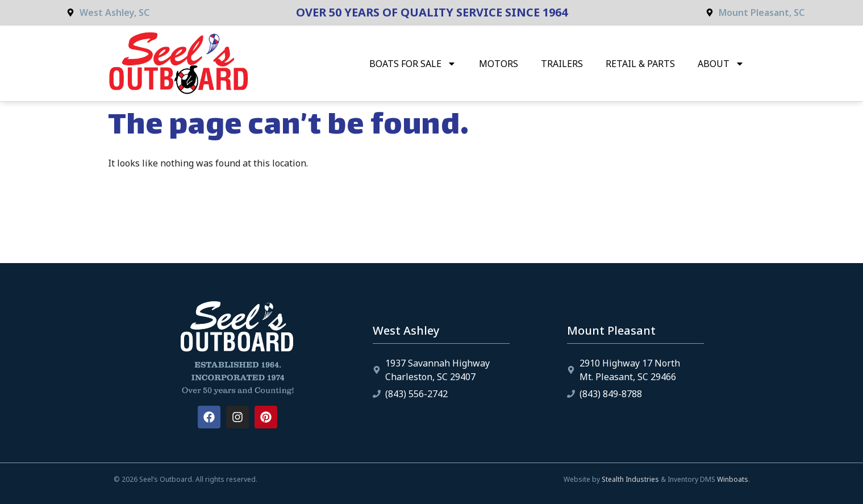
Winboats (733, 479)
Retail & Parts (640, 64)
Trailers (562, 64)
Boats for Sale (413, 64)
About (721, 64)
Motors (499, 64)
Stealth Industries (630, 479)
